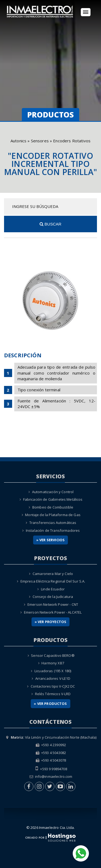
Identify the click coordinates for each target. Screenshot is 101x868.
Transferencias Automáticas (53, 523)
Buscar (50, 224)
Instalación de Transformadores (53, 530)
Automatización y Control (53, 492)
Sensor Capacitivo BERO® (53, 655)
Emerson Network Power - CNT (53, 604)
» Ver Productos (50, 704)
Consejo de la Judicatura (53, 597)
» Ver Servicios (50, 540)
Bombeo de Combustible (53, 507)
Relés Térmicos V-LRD (53, 694)
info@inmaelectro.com (54, 776)
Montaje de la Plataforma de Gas (53, 515)
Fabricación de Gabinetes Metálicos (53, 499)
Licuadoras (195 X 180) (53, 671)
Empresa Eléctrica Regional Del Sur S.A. (53, 581)
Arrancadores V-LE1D (53, 678)
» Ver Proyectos (50, 622)
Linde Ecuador (53, 589)
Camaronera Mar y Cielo (53, 574)
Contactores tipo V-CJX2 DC (53, 686)
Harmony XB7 (53, 663)
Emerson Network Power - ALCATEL (53, 612)
